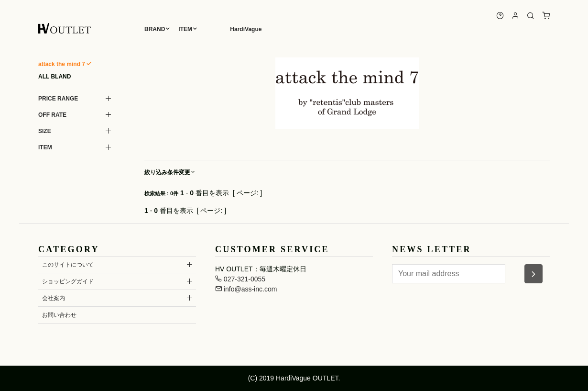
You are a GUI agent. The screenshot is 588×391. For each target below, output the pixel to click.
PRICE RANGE (58, 99)
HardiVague (246, 29)
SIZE (45, 131)
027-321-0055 (240, 279)
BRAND (155, 29)
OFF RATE (52, 115)
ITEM (185, 29)
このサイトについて (68, 265)
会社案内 (54, 298)
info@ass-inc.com (246, 289)
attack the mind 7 (62, 64)
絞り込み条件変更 (170, 172)
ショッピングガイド (68, 281)
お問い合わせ (59, 315)
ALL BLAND (54, 77)
